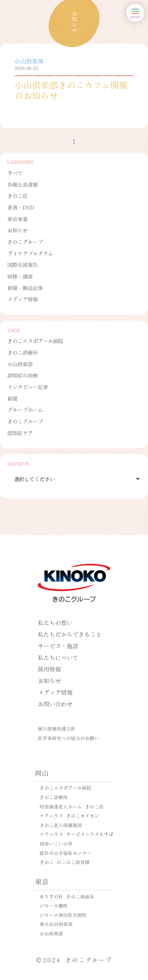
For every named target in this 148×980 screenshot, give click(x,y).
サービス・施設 (58, 646)
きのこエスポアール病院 (35, 340)
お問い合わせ (55, 704)
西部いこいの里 (56, 843)
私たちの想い (55, 622)
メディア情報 (22, 299)
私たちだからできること (70, 634)
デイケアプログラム (30, 253)
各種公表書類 (22, 184)
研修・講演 (20, 276)
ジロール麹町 (54, 905)
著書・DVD (21, 207)
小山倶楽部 (20, 364)
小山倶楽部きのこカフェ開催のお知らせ (71, 90)
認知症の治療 (22, 375)
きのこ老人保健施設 (61, 825)
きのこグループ (25, 241)
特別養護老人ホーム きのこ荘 (72, 806)
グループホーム (25, 409)
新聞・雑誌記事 (25, 288)
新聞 (12, 398)
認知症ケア (20, 433)
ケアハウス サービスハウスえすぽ (76, 834)
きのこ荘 (17, 195)
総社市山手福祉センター (65, 853)
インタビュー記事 (28, 386)
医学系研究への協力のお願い (68, 738)
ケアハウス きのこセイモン (69, 815)
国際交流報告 (22, 264)
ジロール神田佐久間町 (63, 915)
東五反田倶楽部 (56, 924)
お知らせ (17, 230)
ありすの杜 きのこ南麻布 (67, 896)
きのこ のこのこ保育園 (65, 862)
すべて (15, 173)
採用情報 (49, 669)
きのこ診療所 (22, 352)
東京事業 (17, 219)
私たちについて (58, 657)
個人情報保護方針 (57, 728)
